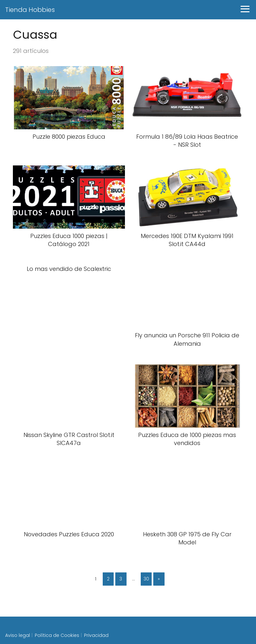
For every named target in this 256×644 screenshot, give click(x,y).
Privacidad (96, 635)
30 (146, 579)
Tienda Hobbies (30, 10)
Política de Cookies (57, 635)
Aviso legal (18, 635)
